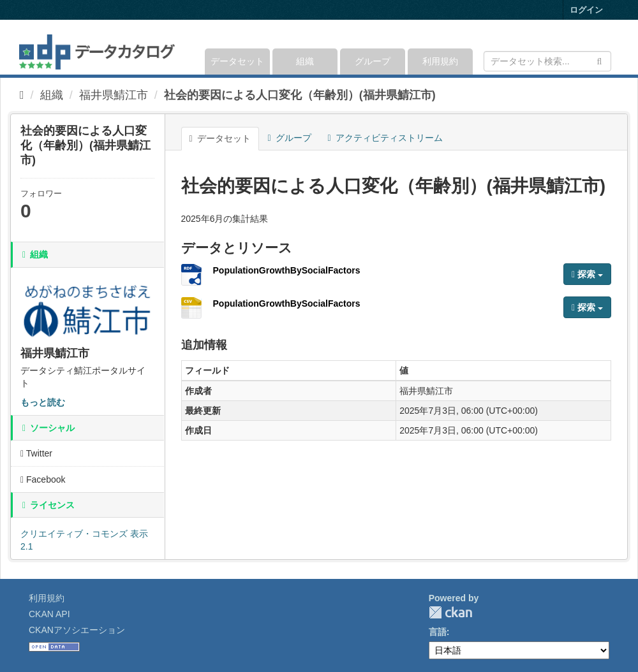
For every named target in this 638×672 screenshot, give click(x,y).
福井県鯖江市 (114, 95)
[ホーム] (22, 95)
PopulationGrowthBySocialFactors (287, 270)
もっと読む (43, 402)
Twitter (36, 453)
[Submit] (599, 60)
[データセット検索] (547, 61)
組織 (305, 61)
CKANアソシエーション (77, 630)
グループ (373, 61)
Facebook (43, 479)
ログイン (586, 10)
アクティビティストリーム (385, 138)
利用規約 (440, 61)
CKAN (450, 612)
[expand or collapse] (610, 47)
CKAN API (49, 614)
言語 (438, 632)
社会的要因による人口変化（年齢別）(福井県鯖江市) (300, 95)
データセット (237, 61)
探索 (587, 274)
